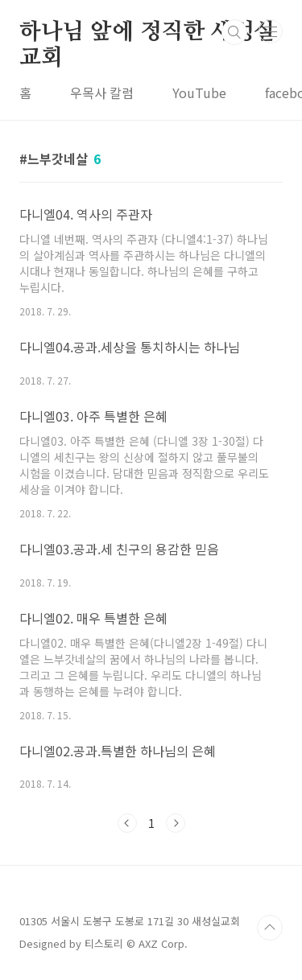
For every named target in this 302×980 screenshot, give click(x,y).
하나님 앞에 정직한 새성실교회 (147, 33)
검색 (234, 32)
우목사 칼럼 (102, 93)
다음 (176, 823)
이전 (127, 823)
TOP (270, 928)
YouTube (199, 93)
